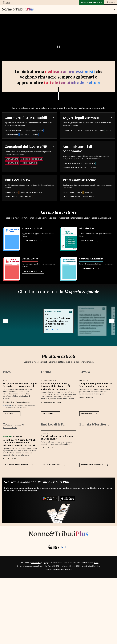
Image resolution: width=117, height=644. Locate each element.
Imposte (6, 381)
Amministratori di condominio (77, 149)
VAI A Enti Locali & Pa (54, 465)
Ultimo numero (33, 241)
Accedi (111, 2)
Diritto (65, 547)
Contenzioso (84, 381)
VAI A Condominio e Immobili (19, 465)
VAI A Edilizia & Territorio (95, 465)
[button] (114, 9)
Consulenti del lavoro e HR (26, 146)
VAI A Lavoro (89, 414)
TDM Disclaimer (62, 566)
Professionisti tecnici (80, 180)
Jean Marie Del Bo (11, 459)
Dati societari (36, 563)
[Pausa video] (58, 47)
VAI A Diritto (51, 414)
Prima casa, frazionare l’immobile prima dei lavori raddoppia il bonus (58, 322)
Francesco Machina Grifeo (52, 403)
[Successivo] (112, 321)
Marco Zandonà (53, 330)
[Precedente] (5, 321)
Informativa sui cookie (30, 566)
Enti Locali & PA (17, 180)
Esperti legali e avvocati (82, 118)
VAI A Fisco (12, 414)
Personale (45, 433)
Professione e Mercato (49, 381)
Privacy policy (43, 566)
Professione (18, 437)
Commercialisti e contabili (26, 118)
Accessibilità (53, 566)
